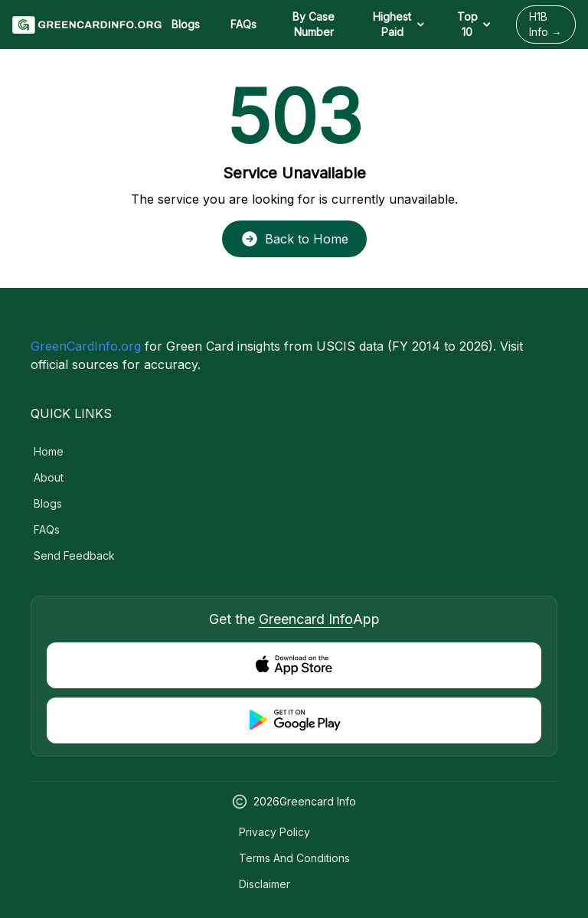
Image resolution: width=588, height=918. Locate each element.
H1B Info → (546, 24)
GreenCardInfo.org (86, 346)
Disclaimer (265, 884)
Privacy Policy (274, 832)
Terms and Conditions (294, 858)
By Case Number (314, 24)
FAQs (243, 24)
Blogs (186, 24)
